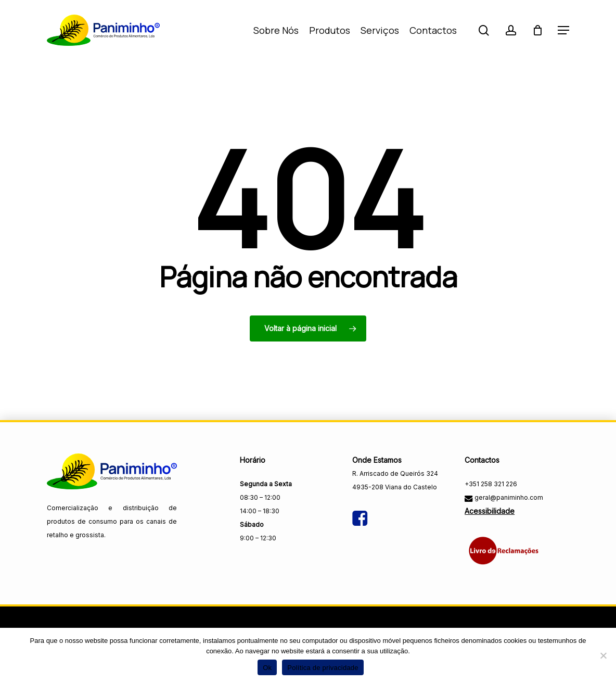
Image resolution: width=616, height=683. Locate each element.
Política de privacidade (323, 668)
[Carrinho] (537, 30)
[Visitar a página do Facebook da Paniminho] (360, 510)
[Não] (603, 655)
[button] (563, 30)
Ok (267, 668)
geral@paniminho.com (508, 497)
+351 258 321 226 (491, 484)
